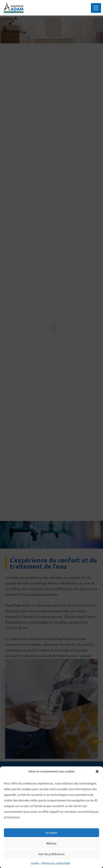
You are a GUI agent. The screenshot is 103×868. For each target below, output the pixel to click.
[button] (97, 771)
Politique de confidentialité (56, 863)
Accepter (51, 833)
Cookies (35, 863)
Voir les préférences (51, 854)
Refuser (51, 843)
